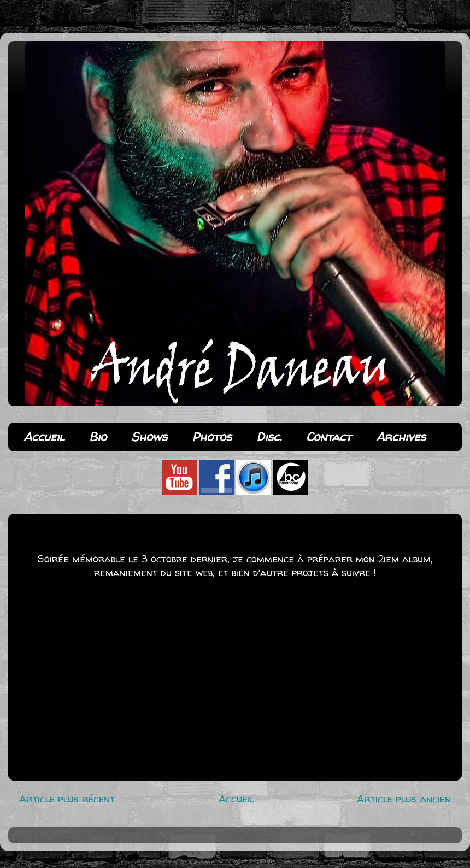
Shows (149, 437)
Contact (329, 437)
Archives (401, 437)
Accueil (44, 437)
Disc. (269, 437)
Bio (98, 437)
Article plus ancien (404, 799)
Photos (212, 437)
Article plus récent (67, 799)
